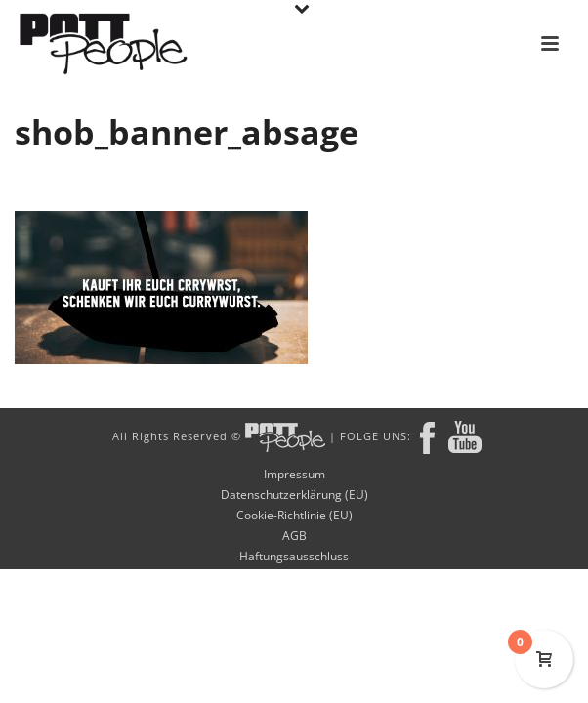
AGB (294, 536)
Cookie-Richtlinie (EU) (294, 516)
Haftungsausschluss (294, 557)
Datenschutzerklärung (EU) (294, 495)
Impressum (294, 475)
